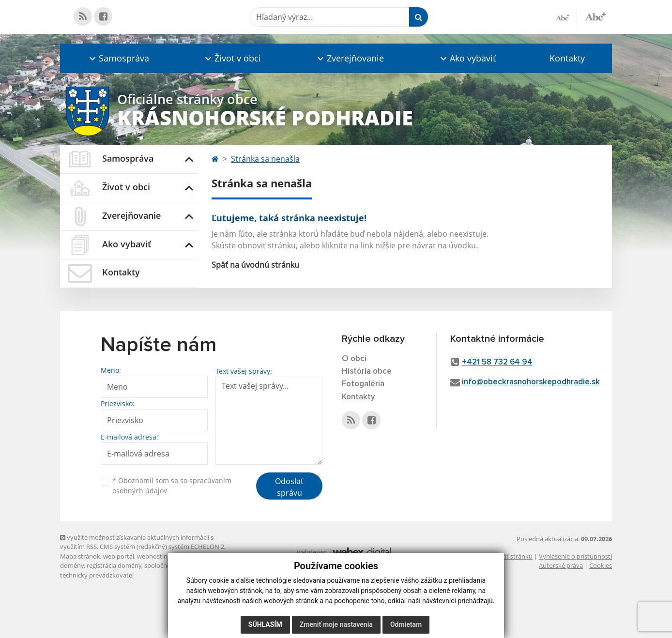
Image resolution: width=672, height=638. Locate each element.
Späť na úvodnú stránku (255, 265)
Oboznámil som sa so (172, 486)
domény (72, 565)
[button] (118, 58)
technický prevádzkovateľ (97, 575)
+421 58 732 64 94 (497, 362)
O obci (354, 359)
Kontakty (567, 58)
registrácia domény (114, 565)
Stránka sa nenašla (265, 159)
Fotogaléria (363, 384)
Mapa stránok (80, 556)
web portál (119, 556)
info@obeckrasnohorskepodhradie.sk (531, 382)
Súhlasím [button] (265, 624)
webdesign (312, 552)
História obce (367, 372)
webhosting (154, 556)
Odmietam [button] (406, 624)
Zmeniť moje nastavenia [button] (336, 624)
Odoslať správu (289, 487)
